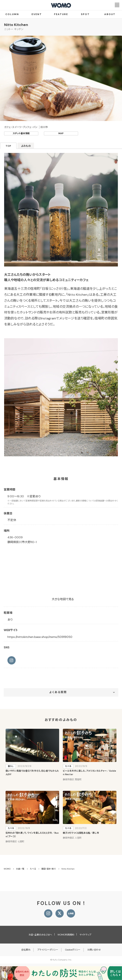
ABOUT (110, 14)
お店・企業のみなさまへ (40, 935)
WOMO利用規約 (66, 935)
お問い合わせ (94, 950)
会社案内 (26, 950)
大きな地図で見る (63, 599)
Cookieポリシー (73, 950)
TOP (8, 146)
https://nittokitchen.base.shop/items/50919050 (40, 637)
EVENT (37, 14)
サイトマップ (85, 935)
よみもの (26, 146)
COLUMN (12, 14)
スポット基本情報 (21, 133)
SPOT (85, 14)
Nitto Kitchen (16, 25)
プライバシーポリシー (48, 950)
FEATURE (61, 14)
